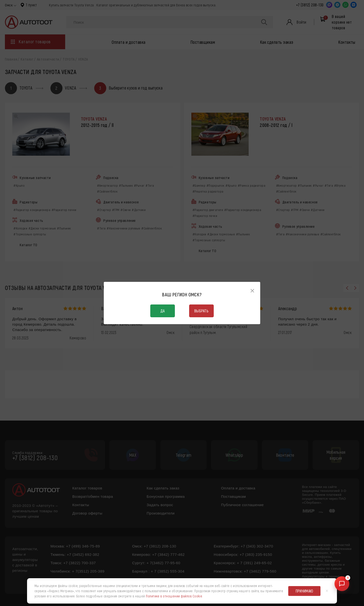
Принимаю (304, 591)
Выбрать (201, 311)
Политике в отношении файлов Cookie (174, 596)
